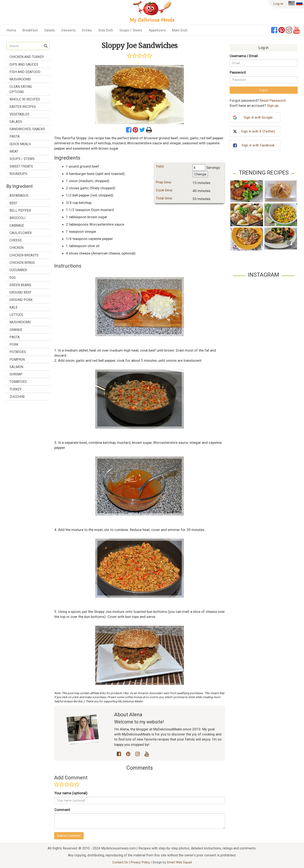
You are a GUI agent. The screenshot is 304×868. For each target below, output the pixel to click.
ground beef (20, 292)
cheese (16, 240)
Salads (50, 30)
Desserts (68, 30)
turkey (16, 389)
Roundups (18, 174)
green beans (20, 285)
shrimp (16, 374)
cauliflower (21, 233)
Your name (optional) (71, 793)
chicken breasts (24, 255)
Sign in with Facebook (258, 145)
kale (14, 307)
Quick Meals (20, 144)
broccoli (18, 218)
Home (11, 30)
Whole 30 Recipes (25, 99)
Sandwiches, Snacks (27, 129)
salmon (16, 367)
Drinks (87, 30)
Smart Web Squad (179, 862)
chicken (16, 248)
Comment (62, 810)
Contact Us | (121, 862)
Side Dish (106, 30)
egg (13, 278)
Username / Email (244, 56)
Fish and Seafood (25, 72)
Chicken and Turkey (27, 57)
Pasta (15, 136)
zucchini (17, 397)
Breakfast (30, 30)
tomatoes (18, 382)
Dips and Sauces (24, 64)
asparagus (19, 196)
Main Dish (180, 30)
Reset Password (273, 100)
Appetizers (157, 30)
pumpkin (17, 360)
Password (238, 72)
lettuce (16, 315)
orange (16, 330)
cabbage (17, 225)
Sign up (273, 106)
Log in (278, 4)
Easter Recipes (23, 107)
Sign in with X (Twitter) (258, 131)
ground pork (21, 300)
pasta (15, 337)
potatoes (18, 352)
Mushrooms (20, 79)
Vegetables (19, 114)
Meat (14, 151)
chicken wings (22, 263)
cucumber (18, 270)
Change (200, 174)
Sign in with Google (258, 117)
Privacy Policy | (141, 862)
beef (13, 203)
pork (14, 345)
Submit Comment (69, 836)
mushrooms (20, 322)
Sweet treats (21, 166)
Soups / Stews (131, 30)
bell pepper (20, 211)
